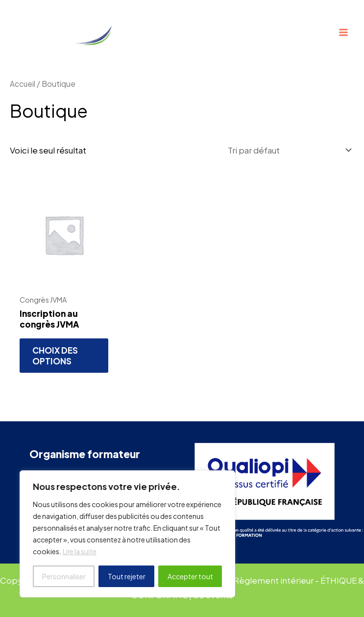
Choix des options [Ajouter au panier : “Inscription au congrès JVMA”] (56, 357)
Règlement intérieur (277, 581)
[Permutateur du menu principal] (343, 32)
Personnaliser (64, 576)
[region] (127, 534)
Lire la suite (80, 552)
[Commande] (289, 151)
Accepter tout (190, 576)
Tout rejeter (127, 576)
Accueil (23, 84)
